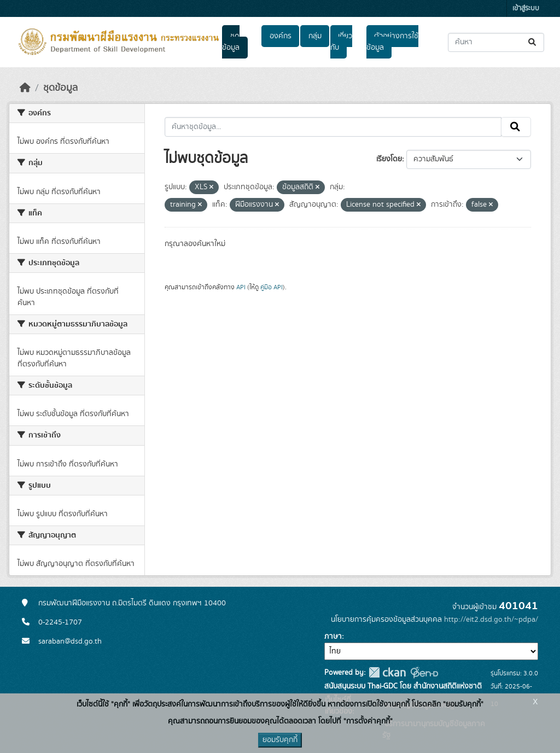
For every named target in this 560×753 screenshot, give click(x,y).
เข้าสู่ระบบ (526, 8)
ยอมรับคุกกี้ (280, 740)
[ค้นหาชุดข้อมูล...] (496, 42)
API (241, 287)
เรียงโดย (389, 159)
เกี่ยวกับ (341, 42)
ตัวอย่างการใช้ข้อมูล (392, 42)
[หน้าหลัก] (25, 88)
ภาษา (333, 637)
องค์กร (281, 36)
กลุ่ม (315, 36)
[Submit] (533, 42)
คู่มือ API (272, 287)
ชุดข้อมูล (231, 42)
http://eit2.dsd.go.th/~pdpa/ (491, 620)
